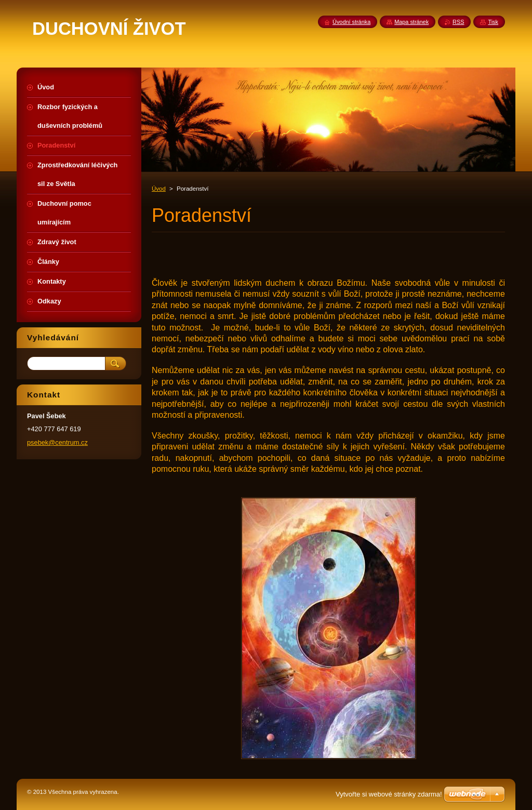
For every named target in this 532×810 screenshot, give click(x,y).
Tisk (493, 22)
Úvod (159, 189)
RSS (458, 22)
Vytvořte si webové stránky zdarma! (389, 794)
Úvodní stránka (351, 22)
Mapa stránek (411, 22)
